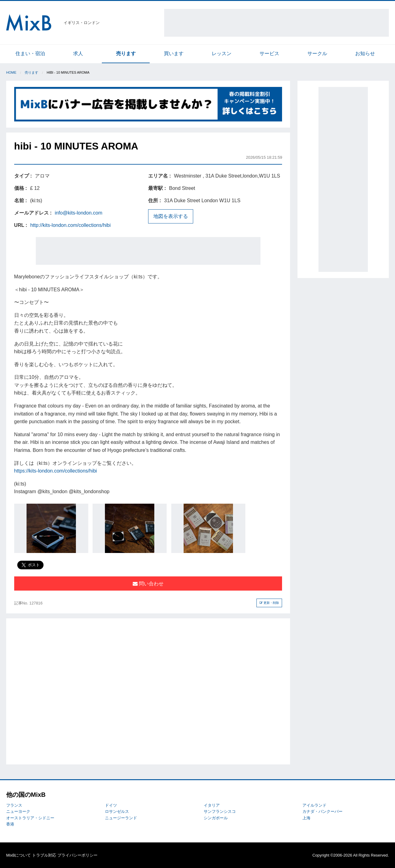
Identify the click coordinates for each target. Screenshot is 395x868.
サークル (317, 53)
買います (174, 53)
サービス (269, 53)
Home (11, 72)
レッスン (222, 53)
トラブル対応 (44, 855)
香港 (10, 824)
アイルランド (314, 805)
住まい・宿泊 (30, 53)
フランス (14, 805)
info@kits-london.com (78, 213)
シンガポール (216, 818)
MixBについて (19, 855)
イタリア (212, 805)
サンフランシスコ (220, 811)
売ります (126, 53)
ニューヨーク (18, 811)
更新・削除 (269, 603)
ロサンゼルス (117, 811)
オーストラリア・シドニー (30, 818)
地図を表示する (171, 216)
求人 (78, 53)
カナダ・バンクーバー (322, 811)
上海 (306, 818)
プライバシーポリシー (77, 855)
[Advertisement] (276, 23)
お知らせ (365, 53)
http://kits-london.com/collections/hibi (71, 225)
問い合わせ (148, 584)
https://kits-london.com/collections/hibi (56, 471)
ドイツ (111, 805)
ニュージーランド (121, 818)
